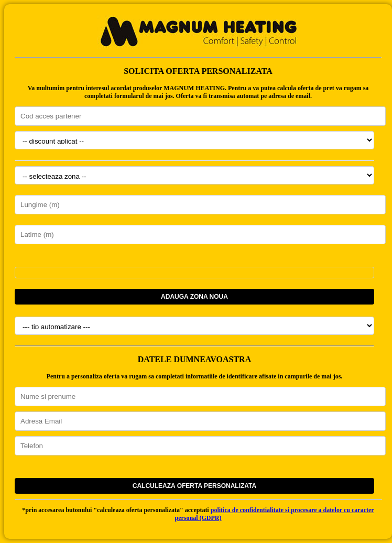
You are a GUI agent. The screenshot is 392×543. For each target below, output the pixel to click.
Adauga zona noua (194, 297)
